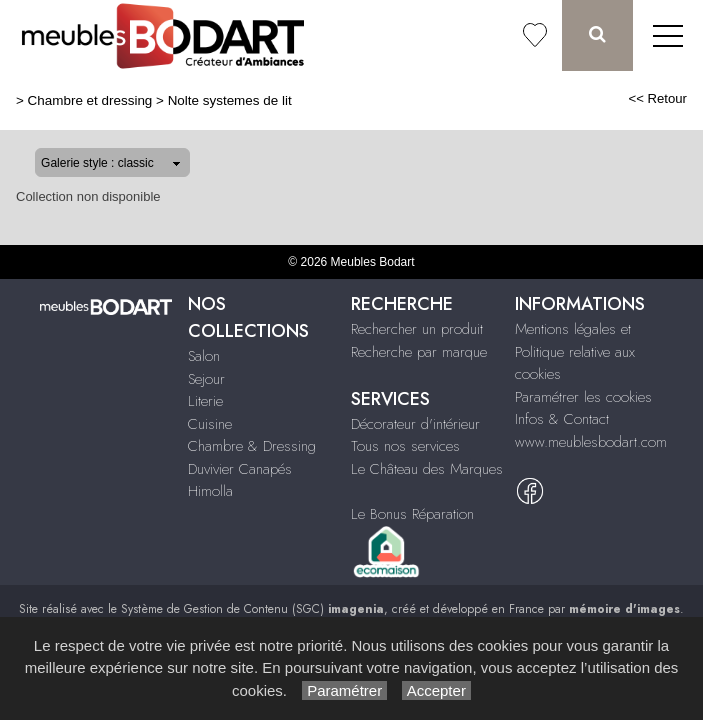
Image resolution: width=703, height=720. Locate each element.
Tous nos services (405, 446)
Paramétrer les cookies (583, 397)
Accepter (436, 690)
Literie (205, 401)
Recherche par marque (419, 352)
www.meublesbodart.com (591, 442)
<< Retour (657, 98)
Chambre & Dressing (252, 446)
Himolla (210, 491)
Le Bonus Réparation (412, 514)
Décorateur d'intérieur (415, 424)
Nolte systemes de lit (230, 100)
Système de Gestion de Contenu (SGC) (252, 609)
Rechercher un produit (417, 329)
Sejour (206, 379)
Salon (204, 356)
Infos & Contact (562, 419)
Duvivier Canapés (240, 469)
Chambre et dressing (90, 100)
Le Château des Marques (427, 469)
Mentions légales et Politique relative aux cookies (575, 351)
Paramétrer (344, 690)
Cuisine (210, 424)
